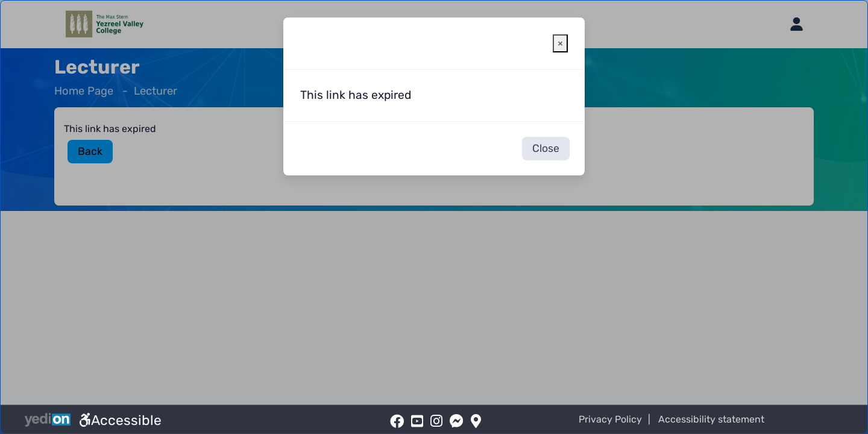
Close (546, 148)
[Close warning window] (560, 43)
